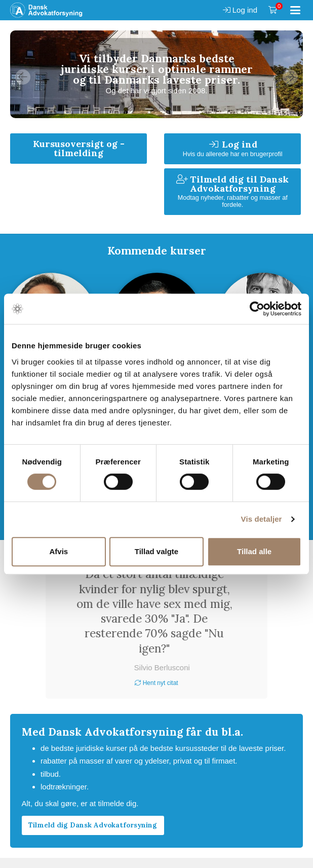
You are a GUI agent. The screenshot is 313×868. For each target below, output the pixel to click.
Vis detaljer (262, 519)
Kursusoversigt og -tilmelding (79, 148)
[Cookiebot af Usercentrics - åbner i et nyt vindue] (257, 309)
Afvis (58, 551)
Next (290, 77)
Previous (23, 77)
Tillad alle (254, 551)
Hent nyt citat (156, 683)
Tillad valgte (156, 551)
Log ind (240, 10)
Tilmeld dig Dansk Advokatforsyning (93, 825)
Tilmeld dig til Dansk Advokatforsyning (232, 191)
